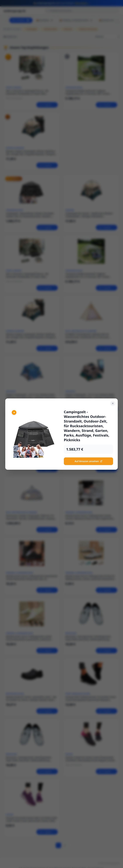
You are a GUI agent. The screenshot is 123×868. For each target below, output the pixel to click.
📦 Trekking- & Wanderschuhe (76, 20)
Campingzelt (31, 29)
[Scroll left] (6, 20)
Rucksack (67, 29)
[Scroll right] (117, 20)
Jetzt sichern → (82, 3)
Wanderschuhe (49, 29)
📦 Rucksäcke (45, 20)
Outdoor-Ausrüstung (87, 29)
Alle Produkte (21, 20)
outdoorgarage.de (15, 11)
